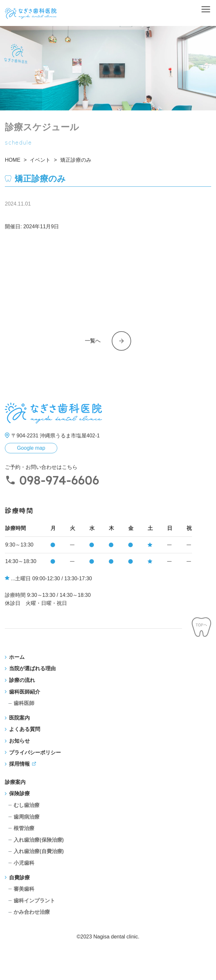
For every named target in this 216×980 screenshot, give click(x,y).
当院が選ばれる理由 (32, 668)
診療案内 (15, 782)
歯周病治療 (27, 817)
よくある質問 (25, 729)
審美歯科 (24, 889)
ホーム (17, 657)
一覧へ (93, 341)
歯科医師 (24, 703)
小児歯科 (24, 863)
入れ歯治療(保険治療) (39, 840)
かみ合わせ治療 (32, 912)
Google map (31, 448)
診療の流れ (22, 680)
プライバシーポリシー (35, 753)
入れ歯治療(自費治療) (39, 851)
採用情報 (19, 764)
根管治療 (24, 828)
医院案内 (19, 718)
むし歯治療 (27, 805)
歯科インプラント (34, 901)
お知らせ (19, 741)
